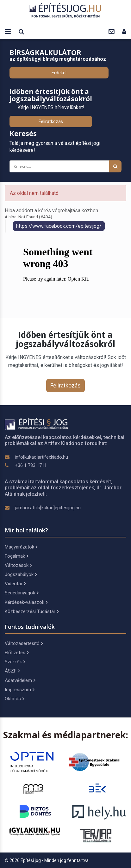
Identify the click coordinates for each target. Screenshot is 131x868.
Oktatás (14, 699)
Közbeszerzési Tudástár (32, 611)
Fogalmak (16, 556)
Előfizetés (17, 653)
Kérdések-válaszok (26, 602)
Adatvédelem (20, 680)
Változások (18, 565)
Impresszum (19, 690)
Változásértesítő (24, 643)
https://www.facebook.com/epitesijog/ (59, 226)
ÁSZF (12, 671)
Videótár (15, 584)
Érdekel (59, 73)
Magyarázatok (21, 547)
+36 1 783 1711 (31, 465)
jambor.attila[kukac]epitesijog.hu (48, 508)
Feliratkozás (51, 121)
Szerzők (15, 662)
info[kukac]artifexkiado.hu (41, 457)
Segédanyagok (22, 593)
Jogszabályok (21, 574)
